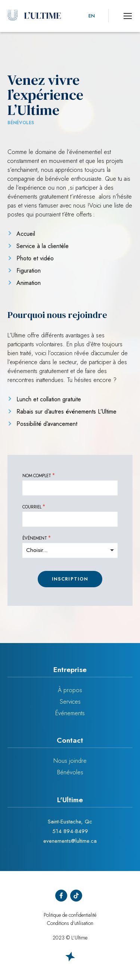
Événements (70, 713)
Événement (35, 539)
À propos (70, 690)
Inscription (70, 579)
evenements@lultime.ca (70, 841)
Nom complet (37, 476)
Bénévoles (70, 772)
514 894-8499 (70, 831)
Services (70, 702)
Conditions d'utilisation (70, 923)
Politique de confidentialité (70, 915)
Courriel (32, 507)
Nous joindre (70, 761)
